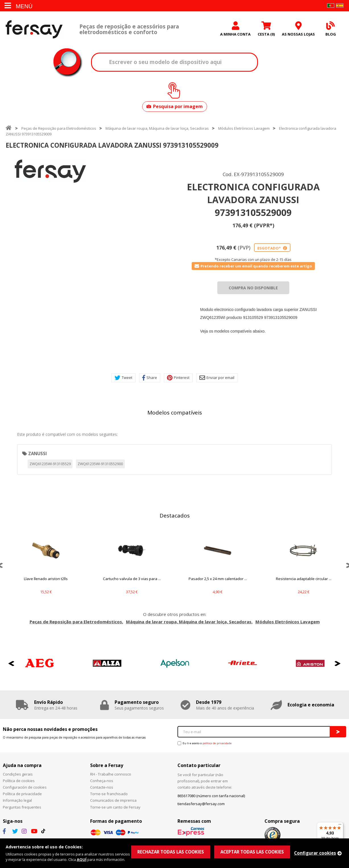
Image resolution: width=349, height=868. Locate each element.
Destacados (175, 516)
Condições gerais (18, 774)
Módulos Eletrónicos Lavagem (244, 128)
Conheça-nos (102, 781)
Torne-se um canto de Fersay (115, 807)
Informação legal (17, 800)
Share (150, 378)
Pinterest (178, 378)
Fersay (34, 29)
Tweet (123, 378)
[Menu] (340, 826)
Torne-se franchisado (109, 794)
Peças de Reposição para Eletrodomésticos (59, 128)
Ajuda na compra (22, 765)
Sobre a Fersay (107, 765)
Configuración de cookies (25, 787)
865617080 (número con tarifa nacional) (211, 796)
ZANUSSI (38, 453)
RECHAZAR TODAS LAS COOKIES (171, 852)
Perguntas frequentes (22, 807)
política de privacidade (217, 743)
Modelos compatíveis (175, 413)
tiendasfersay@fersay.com (201, 804)
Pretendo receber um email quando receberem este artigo (253, 266)
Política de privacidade (22, 794)
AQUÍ (82, 859)
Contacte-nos (102, 787)
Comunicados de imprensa (113, 800)
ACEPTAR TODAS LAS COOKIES (252, 852)
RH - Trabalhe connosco (111, 774)
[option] (50, 171)
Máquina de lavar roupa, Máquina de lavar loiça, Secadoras (157, 128)
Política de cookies (19, 781)
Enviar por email (217, 378)
